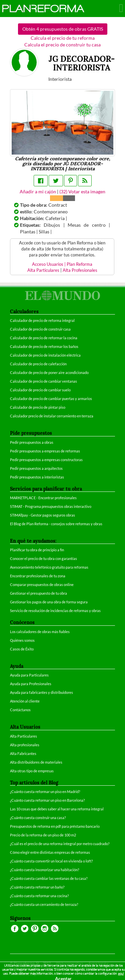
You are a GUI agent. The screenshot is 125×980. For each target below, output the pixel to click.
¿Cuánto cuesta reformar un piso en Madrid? (45, 792)
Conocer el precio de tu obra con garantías (43, 558)
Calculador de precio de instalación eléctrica (45, 355)
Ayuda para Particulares (29, 675)
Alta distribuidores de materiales (36, 762)
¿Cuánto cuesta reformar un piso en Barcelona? (47, 800)
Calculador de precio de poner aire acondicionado (49, 372)
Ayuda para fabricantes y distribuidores (41, 692)
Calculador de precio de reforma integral (42, 320)
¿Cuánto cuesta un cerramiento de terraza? (44, 904)
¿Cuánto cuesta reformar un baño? (37, 887)
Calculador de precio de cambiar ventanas (43, 381)
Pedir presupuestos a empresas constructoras (46, 460)
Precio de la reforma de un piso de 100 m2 (43, 835)
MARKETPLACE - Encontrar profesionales (43, 498)
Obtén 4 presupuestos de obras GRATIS (63, 29)
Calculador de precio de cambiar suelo (40, 390)
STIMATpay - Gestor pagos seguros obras (42, 515)
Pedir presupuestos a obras (32, 442)
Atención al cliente (25, 701)
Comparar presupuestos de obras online (42, 584)
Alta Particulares (43, 270)
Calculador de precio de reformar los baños (44, 346)
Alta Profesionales (80, 270)
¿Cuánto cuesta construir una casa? (38, 818)
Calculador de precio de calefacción (38, 364)
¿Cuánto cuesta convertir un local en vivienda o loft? (51, 861)
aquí (121, 973)
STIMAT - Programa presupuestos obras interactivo (51, 506)
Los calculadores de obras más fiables (40, 632)
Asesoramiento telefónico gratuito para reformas (49, 567)
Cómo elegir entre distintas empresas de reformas (50, 852)
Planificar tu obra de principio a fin (37, 550)
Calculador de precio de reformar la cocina (44, 338)
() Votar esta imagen (82, 191)
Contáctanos (20, 710)
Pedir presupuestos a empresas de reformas (45, 451)
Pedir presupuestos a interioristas (37, 477)
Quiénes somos (22, 640)
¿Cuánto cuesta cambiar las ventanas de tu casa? (49, 878)
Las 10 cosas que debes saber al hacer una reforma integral (57, 809)
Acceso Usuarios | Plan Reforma (62, 264)
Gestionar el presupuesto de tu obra (38, 593)
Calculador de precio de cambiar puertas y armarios (51, 399)
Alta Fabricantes (23, 753)
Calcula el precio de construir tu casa (62, 45)
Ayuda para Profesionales (31, 684)
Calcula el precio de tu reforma (63, 38)
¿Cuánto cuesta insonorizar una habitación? (44, 870)
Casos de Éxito (22, 649)
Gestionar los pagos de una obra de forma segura (49, 602)
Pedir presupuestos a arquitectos (36, 468)
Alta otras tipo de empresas (32, 771)
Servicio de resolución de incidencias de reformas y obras (55, 611)
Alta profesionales (25, 745)
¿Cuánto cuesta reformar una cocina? (39, 896)
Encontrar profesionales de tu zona (38, 576)
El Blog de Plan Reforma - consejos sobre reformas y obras (56, 524)
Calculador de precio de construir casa (40, 329)
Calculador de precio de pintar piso (38, 407)
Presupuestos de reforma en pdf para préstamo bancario (55, 826)
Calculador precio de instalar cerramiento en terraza (52, 416)
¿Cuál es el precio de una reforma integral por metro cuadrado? (60, 844)
